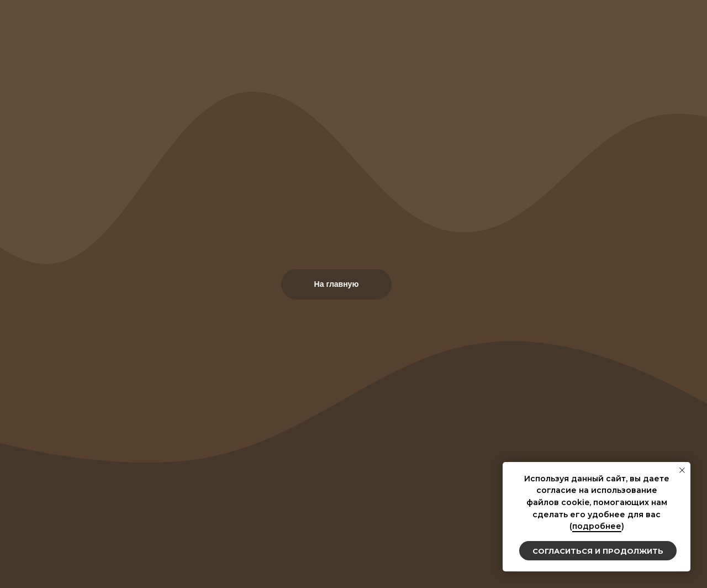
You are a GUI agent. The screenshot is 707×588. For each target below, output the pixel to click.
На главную (337, 284)
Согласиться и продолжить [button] (598, 551)
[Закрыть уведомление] (682, 470)
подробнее (597, 526)
